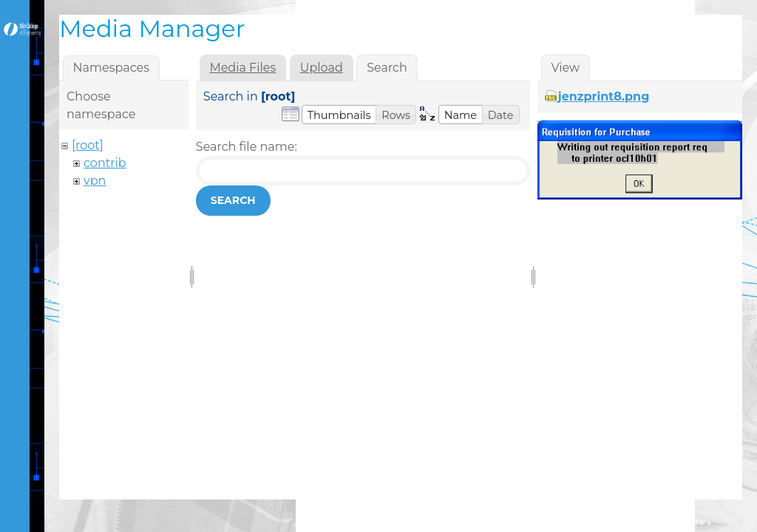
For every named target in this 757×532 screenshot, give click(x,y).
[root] (88, 145)
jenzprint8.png (604, 96)
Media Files (242, 68)
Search (233, 200)
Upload (322, 68)
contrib (105, 163)
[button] (339, 115)
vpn (95, 181)
